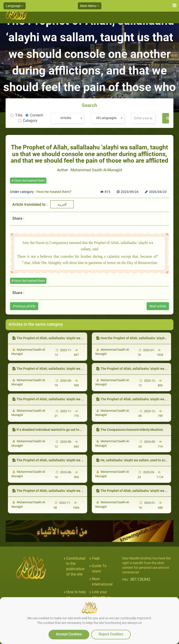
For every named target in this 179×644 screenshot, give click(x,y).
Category (28, 121)
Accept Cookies (69, 634)
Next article (158, 306)
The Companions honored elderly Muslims (130, 430)
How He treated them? (54, 192)
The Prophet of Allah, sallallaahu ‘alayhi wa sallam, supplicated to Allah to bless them (78, 399)
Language (15, 6)
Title (16, 115)
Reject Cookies (111, 634)
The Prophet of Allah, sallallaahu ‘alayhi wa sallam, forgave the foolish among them (76, 460)
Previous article (24, 306)
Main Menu (90, 6)
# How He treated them (28, 181)
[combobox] (67, 118)
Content (34, 115)
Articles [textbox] (66, 118)
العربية (62, 204)
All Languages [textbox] (106, 118)
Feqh (96, 558)
